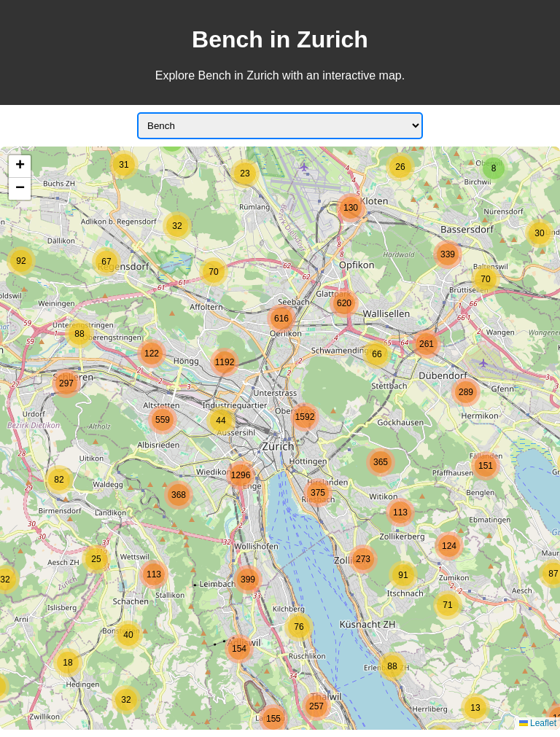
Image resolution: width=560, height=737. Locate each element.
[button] (68, 663)
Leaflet (538, 723)
